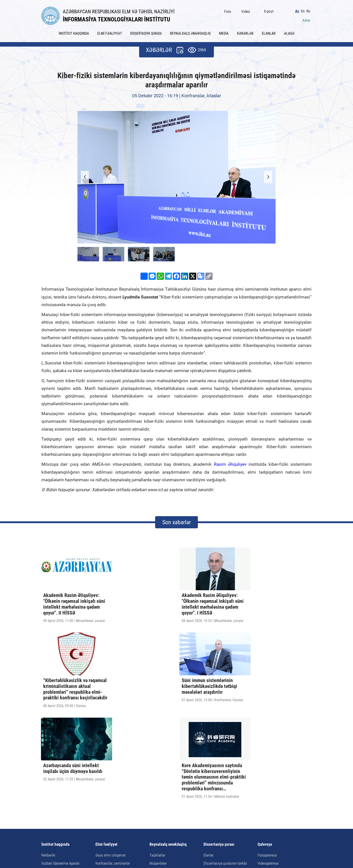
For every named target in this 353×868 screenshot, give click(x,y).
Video (247, 11)
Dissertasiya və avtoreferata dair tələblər (228, 768)
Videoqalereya (268, 749)
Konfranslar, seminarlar (113, 749)
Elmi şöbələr (51, 757)
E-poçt (270, 10)
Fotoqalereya (267, 741)
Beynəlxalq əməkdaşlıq (168, 731)
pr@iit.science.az (280, 836)
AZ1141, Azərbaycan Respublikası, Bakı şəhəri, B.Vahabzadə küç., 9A (124, 836)
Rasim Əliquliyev (230, 463)
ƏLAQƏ (289, 32)
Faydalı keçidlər (173, 823)
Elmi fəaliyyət (106, 731)
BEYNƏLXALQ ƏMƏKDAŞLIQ (190, 32)
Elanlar (209, 741)
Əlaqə (221, 823)
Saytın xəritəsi (201, 823)
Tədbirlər (156, 757)
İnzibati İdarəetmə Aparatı (61, 749)
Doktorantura (105, 757)
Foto (229, 11)
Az (299, 10)
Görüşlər (156, 766)
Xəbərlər (134, 823)
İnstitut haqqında (55, 731)
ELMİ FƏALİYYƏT (110, 32)
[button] (267, 176)
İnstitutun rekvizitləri (57, 774)
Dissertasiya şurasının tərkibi (225, 749)
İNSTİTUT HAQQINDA (74, 32)
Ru (310, 10)
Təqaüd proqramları (164, 774)
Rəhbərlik (48, 741)
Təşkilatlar (157, 741)
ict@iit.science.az (223, 836)
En (304, 10)
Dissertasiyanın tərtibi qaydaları (227, 757)
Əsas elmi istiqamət (111, 741)
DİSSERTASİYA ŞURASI (146, 32)
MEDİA (224, 32)
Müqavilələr (158, 749)
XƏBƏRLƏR (245, 32)
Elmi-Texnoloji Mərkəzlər (60, 766)
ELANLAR (269, 32)
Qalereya (265, 731)
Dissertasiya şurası (219, 731)
